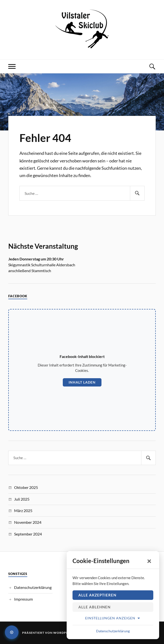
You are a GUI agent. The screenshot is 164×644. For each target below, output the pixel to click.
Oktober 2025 (26, 487)
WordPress (64, 633)
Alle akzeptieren (97, 595)
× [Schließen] (149, 561)
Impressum (23, 599)
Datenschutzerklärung (33, 587)
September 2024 (28, 534)
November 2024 (28, 522)
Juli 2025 (22, 499)
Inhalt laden (82, 382)
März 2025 (23, 510)
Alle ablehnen (94, 607)
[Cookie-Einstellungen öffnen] (12, 632)
